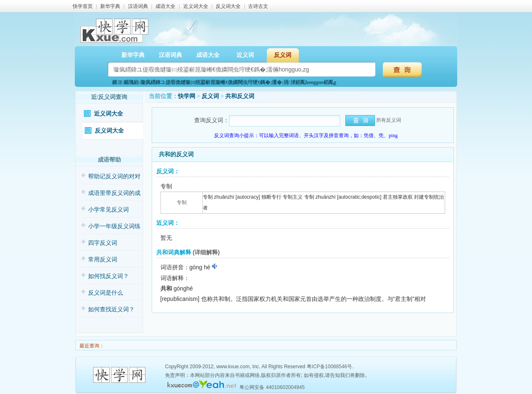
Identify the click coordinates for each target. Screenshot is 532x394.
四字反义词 (103, 243)
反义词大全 (228, 6)
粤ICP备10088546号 (329, 367)
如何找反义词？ (108, 276)
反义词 (283, 55)
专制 (182, 202)
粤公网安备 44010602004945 (272, 387)
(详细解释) (206, 252)
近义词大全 (196, 6)
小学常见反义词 (108, 210)
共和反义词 (240, 96)
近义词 (245, 55)
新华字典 (110, 6)
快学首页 (83, 6)
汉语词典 (138, 6)
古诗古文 (258, 6)
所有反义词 (389, 120)
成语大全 (165, 6)
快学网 (187, 96)
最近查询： (91, 346)
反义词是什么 (106, 293)
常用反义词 (103, 260)
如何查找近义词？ (111, 309)
